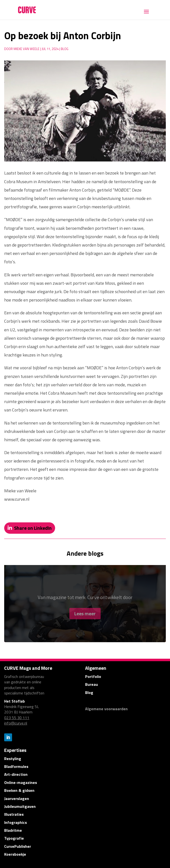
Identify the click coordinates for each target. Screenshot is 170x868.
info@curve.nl (16, 723)
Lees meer (85, 616)
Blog (65, 49)
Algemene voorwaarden (106, 709)
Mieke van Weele (26, 49)
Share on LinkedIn (33, 528)
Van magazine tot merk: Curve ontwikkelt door (85, 600)
